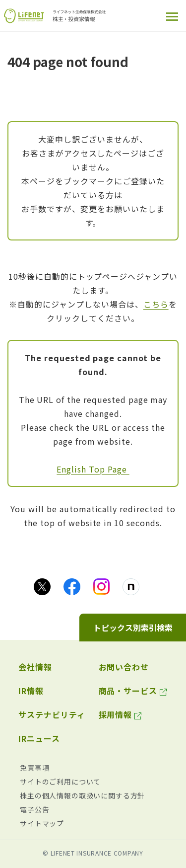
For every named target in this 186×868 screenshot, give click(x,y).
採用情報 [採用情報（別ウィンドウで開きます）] (116, 714)
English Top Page (93, 469)
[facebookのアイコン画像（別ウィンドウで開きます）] (72, 587)
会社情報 (35, 667)
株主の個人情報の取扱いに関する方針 (82, 795)
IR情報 (31, 691)
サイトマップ (42, 823)
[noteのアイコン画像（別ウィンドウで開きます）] (131, 587)
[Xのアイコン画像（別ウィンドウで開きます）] (42, 587)
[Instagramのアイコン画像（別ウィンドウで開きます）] (101, 587)
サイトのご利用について (60, 782)
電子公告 (34, 809)
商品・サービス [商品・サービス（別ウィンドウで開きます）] (128, 691)
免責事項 (34, 768)
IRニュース (39, 738)
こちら (156, 304)
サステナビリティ (52, 714)
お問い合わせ (124, 667)
